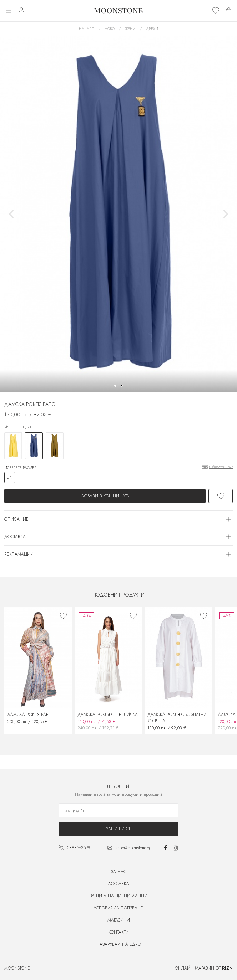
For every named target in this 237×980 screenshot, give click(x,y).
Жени (130, 29)
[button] (115, 386)
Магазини (119, 920)
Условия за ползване (118, 908)
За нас (119, 872)
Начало (87, 29)
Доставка (118, 884)
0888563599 (79, 848)
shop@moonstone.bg (134, 848)
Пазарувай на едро (119, 944)
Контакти (119, 932)
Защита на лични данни (118, 896)
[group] (118, 214)
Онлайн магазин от (204, 968)
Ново (110, 29)
